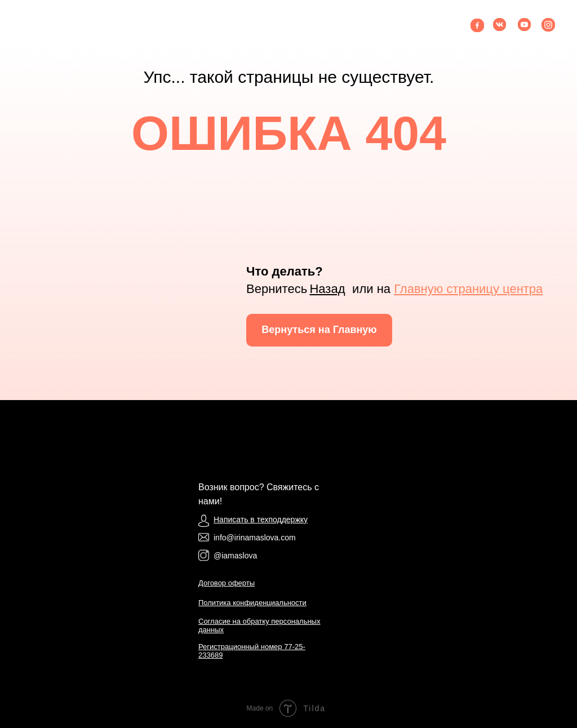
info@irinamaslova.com (255, 538)
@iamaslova (235, 556)
